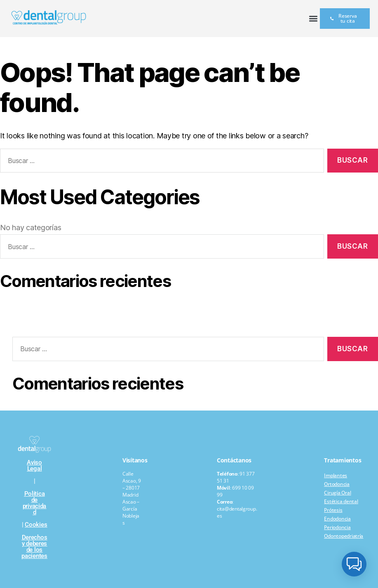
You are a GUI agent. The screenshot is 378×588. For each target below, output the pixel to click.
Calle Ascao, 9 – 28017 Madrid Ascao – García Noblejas (132, 498)
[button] (313, 19)
